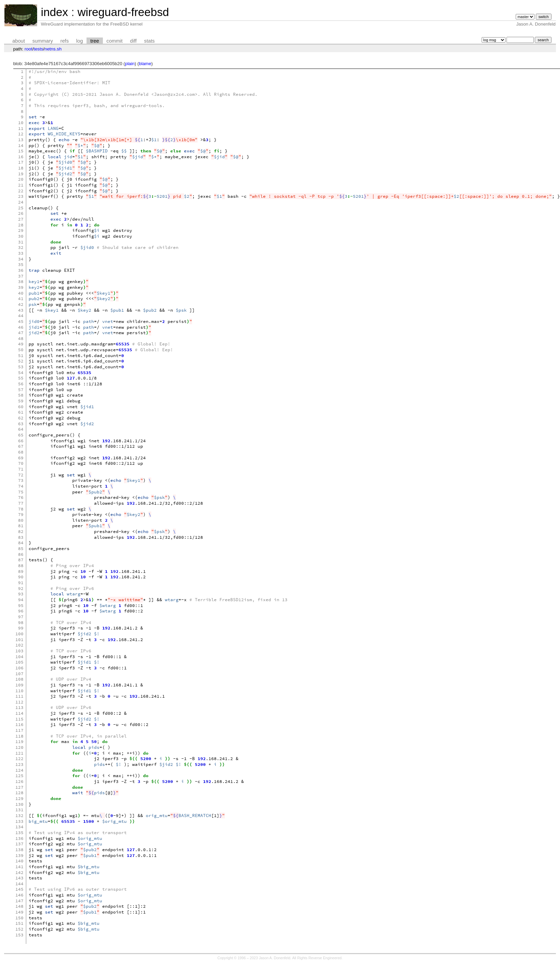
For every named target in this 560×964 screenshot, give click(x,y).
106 (19, 668)
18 (21, 168)
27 (21, 219)
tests (38, 49)
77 (21, 503)
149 (19, 912)
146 (19, 895)
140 (19, 861)
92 (21, 588)
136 (19, 838)
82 (21, 531)
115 (19, 719)
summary (43, 41)
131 (19, 810)
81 (21, 526)
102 (19, 645)
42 (21, 304)
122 (19, 759)
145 (19, 889)
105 (19, 662)
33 (21, 253)
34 (21, 259)
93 (21, 594)
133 (19, 821)
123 (19, 764)
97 (21, 617)
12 (21, 134)
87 (21, 560)
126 (19, 781)
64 (21, 429)
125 (19, 776)
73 (21, 480)
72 (21, 475)
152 (19, 929)
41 (21, 299)
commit (115, 41)
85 (21, 548)
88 (21, 566)
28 (21, 225)
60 (21, 407)
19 (21, 174)
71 (21, 469)
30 (21, 236)
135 (19, 833)
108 (19, 679)
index (55, 12)
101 (19, 640)
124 (19, 770)
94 (21, 600)
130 (19, 804)
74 (21, 486)
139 (19, 855)
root (28, 49)
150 (19, 918)
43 (21, 310)
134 (19, 827)
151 (19, 923)
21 (21, 185)
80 (21, 520)
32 (21, 247)
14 (21, 145)
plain (130, 64)
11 (21, 128)
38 (21, 281)
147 (19, 901)
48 (21, 338)
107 (19, 674)
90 (21, 577)
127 (19, 787)
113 (19, 707)
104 (19, 657)
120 (19, 747)
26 (21, 213)
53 (21, 367)
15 (21, 151)
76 (21, 497)
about (19, 41)
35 (21, 264)
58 (21, 395)
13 (21, 140)
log (80, 41)
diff (133, 41)
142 (19, 872)
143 (19, 878)
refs (64, 41)
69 (21, 458)
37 (21, 276)
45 (21, 321)
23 (21, 196)
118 (19, 736)
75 (21, 492)
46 (21, 327)
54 (21, 373)
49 (21, 344)
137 (19, 844)
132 (19, 815)
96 (21, 611)
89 (21, 571)
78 (21, 509)
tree (95, 41)
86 (21, 554)
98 (21, 622)
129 (19, 798)
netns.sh (53, 49)
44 (21, 316)
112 (19, 702)
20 (21, 179)
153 (19, 935)
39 (21, 287)
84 (21, 543)
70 (21, 463)
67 (21, 446)
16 (21, 157)
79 (21, 514)
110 (19, 691)
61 (21, 412)
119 (19, 741)
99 (21, 628)
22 (21, 191)
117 (19, 730)
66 (21, 441)
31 (21, 242)
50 (21, 350)
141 (19, 867)
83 (21, 537)
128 (19, 793)
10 (21, 123)
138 (19, 850)
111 (19, 696)
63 (21, 424)
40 (21, 293)
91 (21, 583)
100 (19, 634)
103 (19, 651)
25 (21, 208)
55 (21, 378)
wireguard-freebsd (123, 12)
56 (21, 384)
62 (21, 418)
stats (149, 41)
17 (21, 162)
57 (21, 390)
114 (19, 713)
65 (21, 435)
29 (21, 230)
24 (21, 202)
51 (21, 355)
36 (21, 270)
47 (21, 333)
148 (19, 906)
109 (19, 685)
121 (19, 753)
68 (21, 452)
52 (21, 361)
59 (21, 401)
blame (145, 64)
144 (19, 884)
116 (19, 724)
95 (21, 605)
